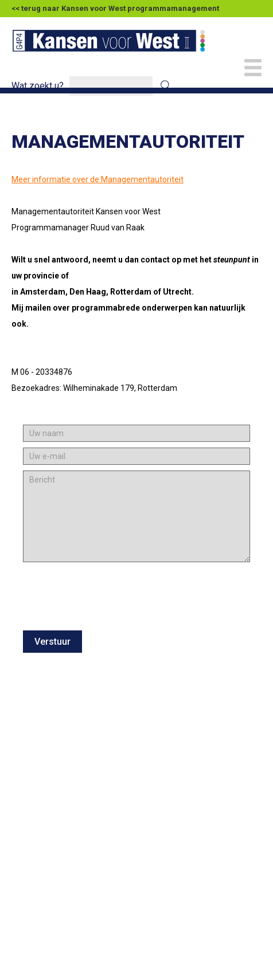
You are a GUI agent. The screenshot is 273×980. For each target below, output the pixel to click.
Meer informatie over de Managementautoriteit (97, 179)
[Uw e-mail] (136, 456)
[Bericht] (136, 516)
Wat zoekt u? (38, 86)
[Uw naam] (136, 433)
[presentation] (110, 611)
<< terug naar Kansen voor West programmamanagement (115, 8)
